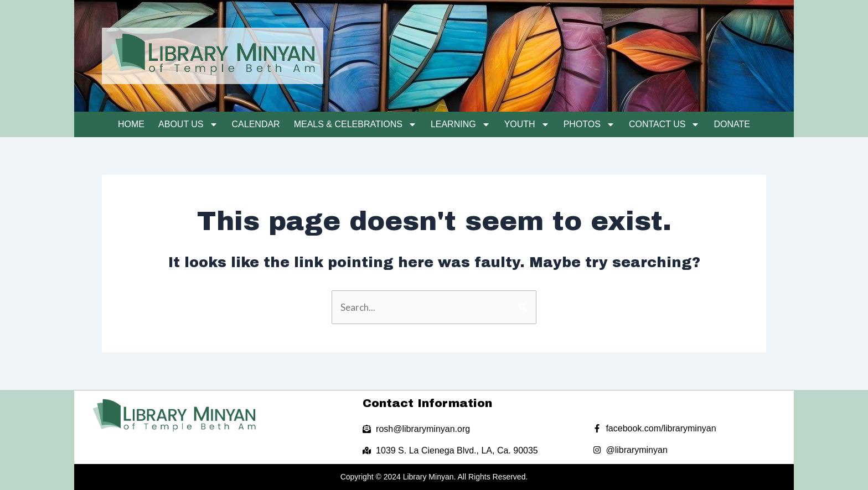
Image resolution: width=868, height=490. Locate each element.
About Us (188, 124)
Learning (461, 124)
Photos (589, 124)
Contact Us (665, 124)
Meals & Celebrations (355, 124)
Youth (527, 124)
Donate (732, 124)
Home (131, 124)
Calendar (256, 124)
